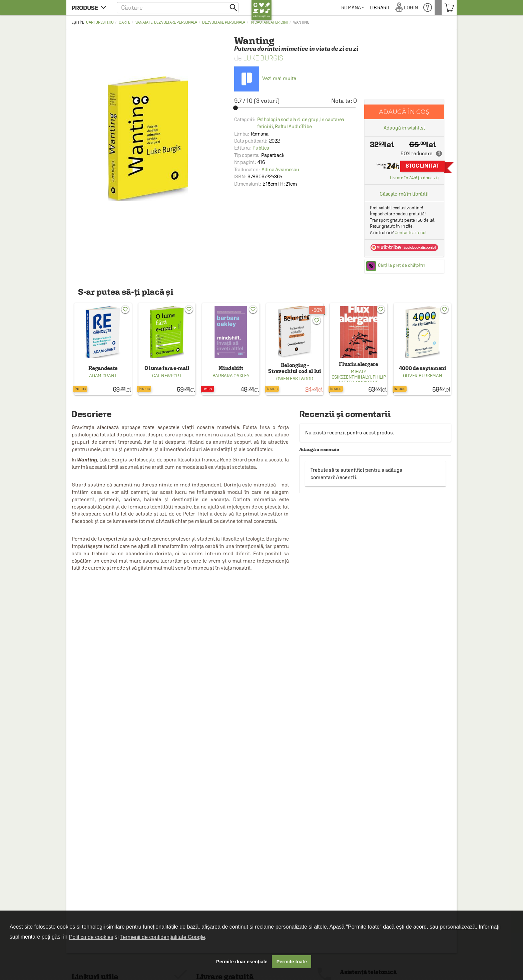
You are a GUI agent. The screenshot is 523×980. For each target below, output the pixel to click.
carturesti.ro (100, 22)
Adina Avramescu (280, 169)
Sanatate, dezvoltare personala (166, 22)
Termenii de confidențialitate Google (162, 937)
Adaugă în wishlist (404, 128)
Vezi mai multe (265, 78)
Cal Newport (167, 376)
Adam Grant (103, 376)
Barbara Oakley (231, 376)
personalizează (458, 927)
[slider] (296, 108)
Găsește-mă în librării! (404, 194)
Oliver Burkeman (423, 376)
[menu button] (91, 8)
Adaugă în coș (404, 112)
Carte (125, 22)
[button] (178, 8)
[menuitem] (360, 8)
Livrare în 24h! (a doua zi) (414, 178)
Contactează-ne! (410, 233)
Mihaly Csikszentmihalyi (351, 374)
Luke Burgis (263, 58)
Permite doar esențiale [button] (242, 962)
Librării (386, 8)
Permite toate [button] (292, 962)
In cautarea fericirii (269, 22)
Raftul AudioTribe (293, 126)
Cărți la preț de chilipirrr (402, 265)
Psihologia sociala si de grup (288, 119)
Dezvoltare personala (224, 22)
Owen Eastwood (295, 379)
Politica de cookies (91, 937)
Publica (261, 148)
